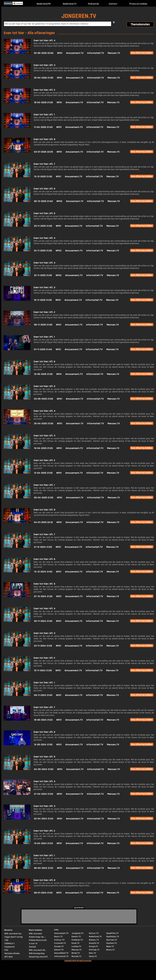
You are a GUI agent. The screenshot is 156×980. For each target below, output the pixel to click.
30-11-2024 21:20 (43, 621)
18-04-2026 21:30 (43, 102)
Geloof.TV (59, 950)
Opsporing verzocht (38, 957)
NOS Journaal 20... (38, 950)
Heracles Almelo (12, 953)
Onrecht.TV (94, 943)
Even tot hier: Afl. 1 (44, 115)
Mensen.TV (114, 53)
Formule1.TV (60, 943)
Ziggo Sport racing (13, 937)
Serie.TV (93, 956)
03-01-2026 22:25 (43, 152)
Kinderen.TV (77, 940)
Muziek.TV (76, 956)
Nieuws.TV (94, 940)
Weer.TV (110, 946)
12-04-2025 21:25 (43, 473)
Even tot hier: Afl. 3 (44, 65)
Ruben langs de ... (37, 937)
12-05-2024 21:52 (43, 745)
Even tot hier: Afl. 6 (44, 189)
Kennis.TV (76, 937)
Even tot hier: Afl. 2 (44, 90)
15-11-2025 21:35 (43, 300)
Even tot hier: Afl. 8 (44, 139)
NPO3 (59, 201)
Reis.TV (92, 953)
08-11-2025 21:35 (43, 325)
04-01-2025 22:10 (43, 522)
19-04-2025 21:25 (43, 448)
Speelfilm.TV (112, 933)
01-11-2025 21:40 (43, 349)
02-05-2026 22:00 (44, 53)
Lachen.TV (76, 946)
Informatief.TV (96, 53)
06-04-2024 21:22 (44, 868)
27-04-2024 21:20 (43, 794)
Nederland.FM (44, 4)
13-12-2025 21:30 (43, 177)
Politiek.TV (94, 950)
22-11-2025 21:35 (43, 251)
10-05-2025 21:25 (43, 374)
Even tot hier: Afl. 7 (44, 164)
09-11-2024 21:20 (43, 695)
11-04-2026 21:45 (43, 127)
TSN (6, 940)
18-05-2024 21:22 (43, 720)
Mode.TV (76, 953)
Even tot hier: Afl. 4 (45, 41)
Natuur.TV (94, 933)
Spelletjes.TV (113, 937)
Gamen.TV (59, 946)
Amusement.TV (75, 53)
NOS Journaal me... (13, 934)
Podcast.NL (94, 4)
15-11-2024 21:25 (43, 671)
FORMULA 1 (9, 944)
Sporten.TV (112, 940)
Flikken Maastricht (38, 940)
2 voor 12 (33, 944)
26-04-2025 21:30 (44, 424)
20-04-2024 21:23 (44, 819)
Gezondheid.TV (61, 953)
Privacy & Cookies (138, 4)
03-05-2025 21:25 (43, 399)
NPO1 (60, 53)
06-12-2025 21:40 (43, 201)
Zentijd (32, 947)
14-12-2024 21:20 (43, 572)
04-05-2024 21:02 (44, 769)
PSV (6, 950)
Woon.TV (110, 950)
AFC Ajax (9, 957)
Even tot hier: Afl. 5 (44, 213)
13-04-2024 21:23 (43, 843)
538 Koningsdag (37, 953)
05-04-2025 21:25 (44, 498)
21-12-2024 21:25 (43, 547)
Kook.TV (75, 943)
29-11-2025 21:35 (43, 226)
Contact (113, 4)
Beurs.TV (58, 937)
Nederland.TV (70, 4)
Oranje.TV (93, 946)
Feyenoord (9, 947)
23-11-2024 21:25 (43, 646)
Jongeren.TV (77, 933)
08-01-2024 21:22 (43, 893)
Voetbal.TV (111, 943)
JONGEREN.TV (79, 16)
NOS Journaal (35, 934)
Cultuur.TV (59, 940)
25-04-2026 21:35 (44, 78)
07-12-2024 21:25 (43, 596)
